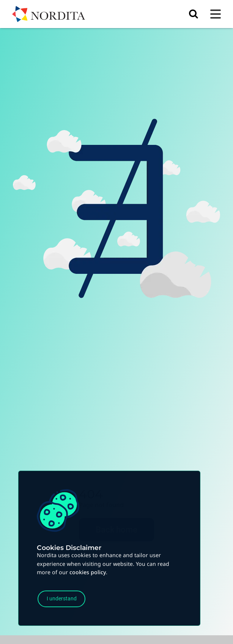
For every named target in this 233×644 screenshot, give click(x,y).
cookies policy (88, 572)
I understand (62, 599)
